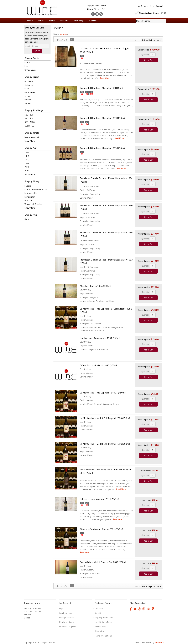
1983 (27, 152)
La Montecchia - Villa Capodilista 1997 (103, 393)
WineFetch (159, 642)
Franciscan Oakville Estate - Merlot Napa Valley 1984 (106, 180)
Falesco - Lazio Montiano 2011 (99, 499)
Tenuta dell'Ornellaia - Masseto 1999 (102, 148)
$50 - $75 (29, 118)
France (28, 62)
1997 (27, 160)
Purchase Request (67, 627)
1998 (27, 163)
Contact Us (99, 608)
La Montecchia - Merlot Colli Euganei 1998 (105, 444)
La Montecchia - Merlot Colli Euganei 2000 (105, 418)
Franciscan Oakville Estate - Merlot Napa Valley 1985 (106, 234)
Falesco (28, 186)
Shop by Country (32, 58)
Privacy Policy (101, 631)
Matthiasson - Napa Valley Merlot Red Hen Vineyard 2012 (106, 471)
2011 (27, 171)
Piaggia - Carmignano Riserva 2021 (101, 529)
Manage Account (67, 618)
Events (52, 20)
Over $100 (29, 126)
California (29, 85)
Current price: (143, 50)
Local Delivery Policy (103, 622)
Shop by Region (32, 77)
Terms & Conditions (103, 636)
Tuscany (28, 96)
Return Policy (100, 627)
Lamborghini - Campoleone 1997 (100, 338)
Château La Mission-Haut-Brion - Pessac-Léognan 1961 (105, 50)
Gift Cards (64, 20)
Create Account (156, 6)
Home (30, 20)
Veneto (28, 103)
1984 (27, 156)
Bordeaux (29, 81)
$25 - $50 (29, 115)
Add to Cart (148, 60)
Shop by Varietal (32, 133)
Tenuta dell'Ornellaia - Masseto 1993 (102, 118)
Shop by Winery (32, 181)
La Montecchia (31, 193)
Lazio (27, 89)
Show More (30, 141)
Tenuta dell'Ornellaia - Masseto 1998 (101, 88)
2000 (27, 167)
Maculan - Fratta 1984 (95, 286)
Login (62, 608)
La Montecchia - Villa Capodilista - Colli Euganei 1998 (106, 310)
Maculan (28, 200)
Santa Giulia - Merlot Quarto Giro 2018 (103, 562)
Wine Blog (78, 21)
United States (30, 70)
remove (64, 34)
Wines (40, 21)
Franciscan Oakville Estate (36, 189)
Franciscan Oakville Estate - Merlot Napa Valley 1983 (106, 261)
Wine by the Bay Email (35, 28)
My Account (143, 6)
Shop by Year (31, 148)
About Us (92, 21)
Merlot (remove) (32, 137)
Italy (26, 66)
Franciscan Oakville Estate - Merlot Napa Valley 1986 (106, 207)
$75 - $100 (30, 122)
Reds (27, 219)
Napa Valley (30, 92)
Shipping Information (104, 618)
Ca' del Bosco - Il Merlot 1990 (99, 365)
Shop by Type (31, 215)
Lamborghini (30, 197)
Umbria (28, 100)
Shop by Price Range (34, 110)
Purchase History (67, 622)
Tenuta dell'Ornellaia (33, 204)
